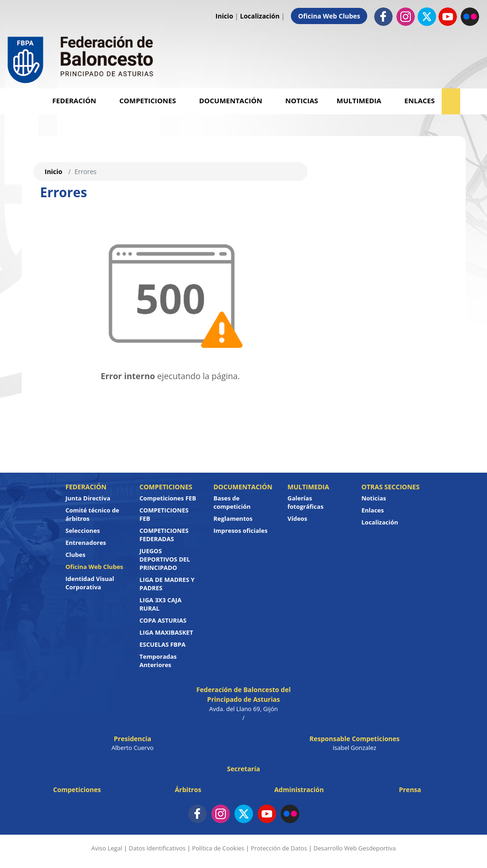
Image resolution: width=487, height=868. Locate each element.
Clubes (76, 555)
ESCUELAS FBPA (163, 644)
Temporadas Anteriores (158, 661)
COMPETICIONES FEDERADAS (164, 535)
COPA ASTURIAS (163, 620)
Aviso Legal (107, 848)
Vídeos (298, 518)
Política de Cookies (218, 848)
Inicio (224, 16)
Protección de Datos (279, 848)
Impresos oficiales (241, 531)
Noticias (302, 100)
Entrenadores (86, 543)
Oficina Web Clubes (329, 16)
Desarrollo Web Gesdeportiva (355, 848)
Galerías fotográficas (306, 502)
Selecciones (83, 531)
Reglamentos (233, 518)
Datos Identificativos (157, 848)
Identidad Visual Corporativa (90, 583)
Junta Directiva (88, 498)
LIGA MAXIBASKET (166, 632)
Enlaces (419, 100)
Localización (260, 16)
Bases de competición (232, 502)
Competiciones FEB (168, 498)
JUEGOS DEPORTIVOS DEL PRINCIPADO (165, 559)
